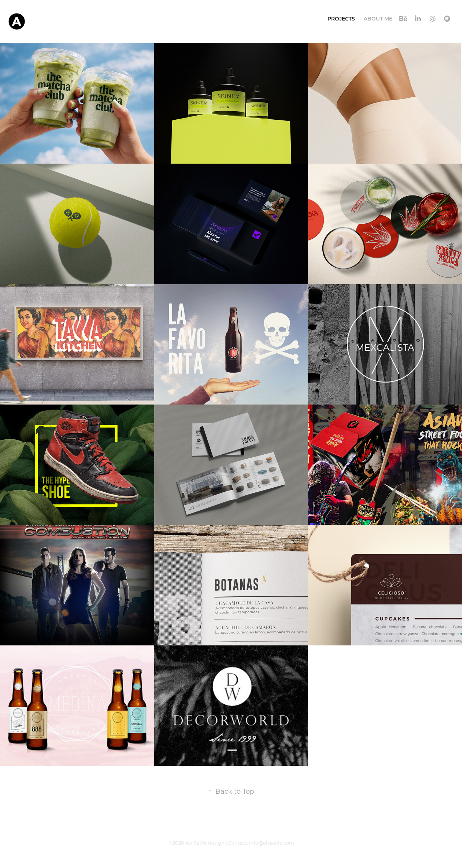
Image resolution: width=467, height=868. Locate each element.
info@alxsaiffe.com (272, 843)
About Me (378, 18)
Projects (341, 18)
